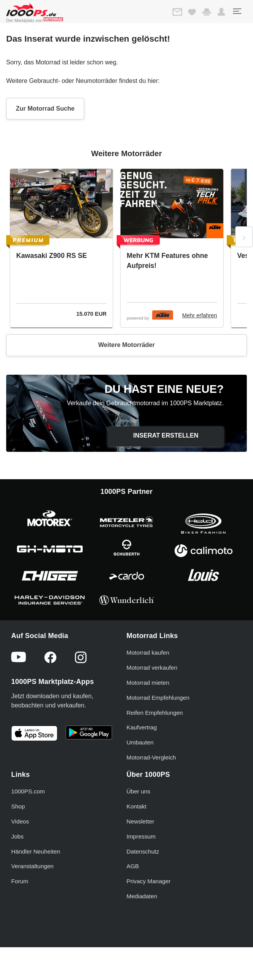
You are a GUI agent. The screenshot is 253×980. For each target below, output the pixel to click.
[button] (221, 12)
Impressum (141, 836)
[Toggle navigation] (237, 11)
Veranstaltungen (32, 866)
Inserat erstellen (166, 435)
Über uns (139, 791)
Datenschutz (143, 851)
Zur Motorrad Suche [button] (45, 109)
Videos (20, 821)
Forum (20, 881)
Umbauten (140, 742)
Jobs (17, 836)
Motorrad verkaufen (152, 668)
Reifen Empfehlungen (155, 713)
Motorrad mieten (148, 683)
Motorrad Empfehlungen (158, 698)
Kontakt (137, 806)
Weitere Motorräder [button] (126, 345)
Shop (18, 806)
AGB (133, 866)
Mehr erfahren (200, 315)
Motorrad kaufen (148, 652)
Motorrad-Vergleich (151, 757)
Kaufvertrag (142, 727)
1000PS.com (28, 791)
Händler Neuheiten (36, 851)
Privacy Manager (149, 881)
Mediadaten (142, 896)
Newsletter (141, 821)
